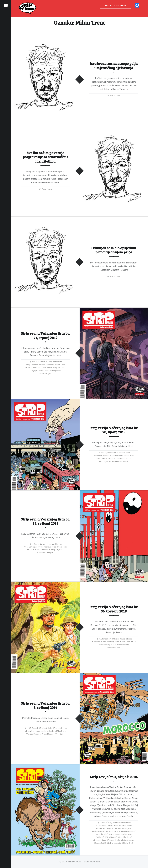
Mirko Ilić (100, 837)
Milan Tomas (115, 834)
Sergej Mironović (37, 370)
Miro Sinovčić (112, 837)
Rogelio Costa (60, 367)
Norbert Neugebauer (108, 645)
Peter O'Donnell (109, 458)
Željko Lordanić (114, 843)
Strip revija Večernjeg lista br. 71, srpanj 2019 (45, 335)
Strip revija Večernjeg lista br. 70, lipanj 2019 (114, 430)
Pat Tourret (48, 367)
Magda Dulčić (102, 834)
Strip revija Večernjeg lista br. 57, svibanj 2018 (45, 521)
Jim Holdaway (117, 456)
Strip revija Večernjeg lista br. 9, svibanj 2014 (45, 705)
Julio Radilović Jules (48, 547)
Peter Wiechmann (41, 550)
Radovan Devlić (114, 840)
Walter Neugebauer (54, 370)
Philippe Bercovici (34, 734)
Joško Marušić (99, 831)
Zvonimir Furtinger (46, 553)
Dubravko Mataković (122, 822)
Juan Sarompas (31, 547)
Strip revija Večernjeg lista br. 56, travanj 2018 (114, 609)
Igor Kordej (113, 828)
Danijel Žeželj (107, 822)
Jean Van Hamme (102, 456)
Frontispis (95, 862)
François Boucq (60, 728)
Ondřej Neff (37, 367)
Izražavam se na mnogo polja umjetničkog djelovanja (114, 65)
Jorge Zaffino (32, 365)
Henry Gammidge (33, 731)
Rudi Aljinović (105, 461)
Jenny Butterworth (55, 362)
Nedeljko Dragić (126, 837)
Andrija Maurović (109, 453)
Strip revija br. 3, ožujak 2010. (114, 777)
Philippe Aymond (124, 458)
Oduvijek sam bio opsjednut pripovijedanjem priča (114, 250)
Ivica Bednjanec (126, 828)
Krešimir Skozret (114, 831)
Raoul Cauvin (48, 734)
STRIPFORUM (74, 862)
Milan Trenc (116, 95)
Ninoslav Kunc (100, 840)
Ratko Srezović (128, 840)
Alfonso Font (106, 639)
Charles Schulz (39, 362)
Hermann (97, 642)
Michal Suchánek (47, 365)
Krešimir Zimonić (129, 831)
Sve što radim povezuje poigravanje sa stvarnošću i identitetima (45, 157)
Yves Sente (60, 734)
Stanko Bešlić (124, 645)
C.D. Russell (33, 728)
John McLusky (48, 731)
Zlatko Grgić (46, 373)
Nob (28, 367)
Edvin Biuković (115, 825)
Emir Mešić (127, 825)
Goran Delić (101, 828)
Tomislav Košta (114, 648)
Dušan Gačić (102, 825)
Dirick (129, 639)
